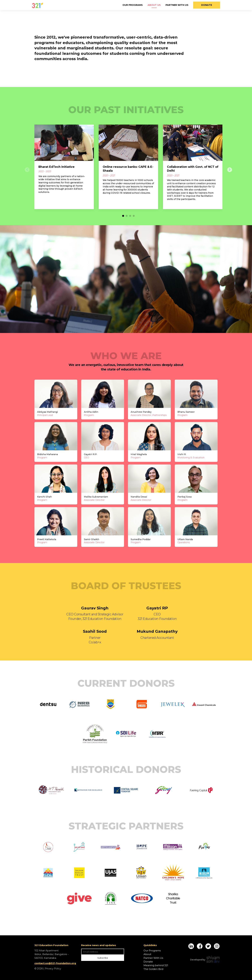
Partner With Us (177, 5)
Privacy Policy (53, 969)
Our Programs (133, 5)
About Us (154, 5)
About (147, 954)
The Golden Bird (153, 969)
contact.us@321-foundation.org (55, 963)
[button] (123, 216)
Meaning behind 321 (156, 965)
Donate (207, 5)
